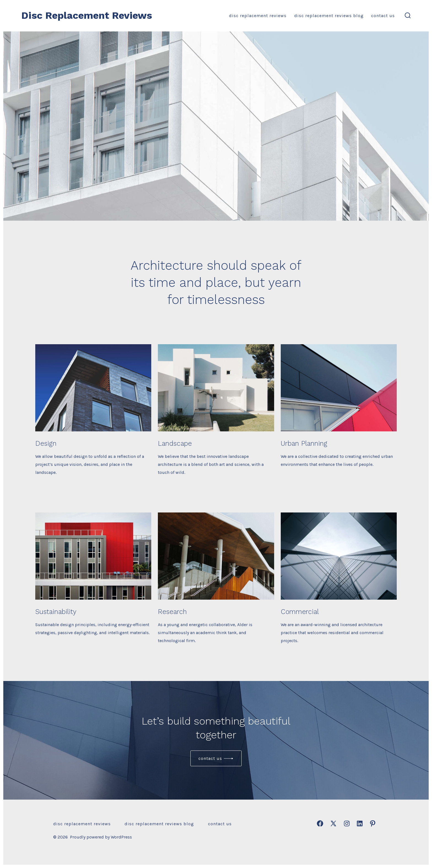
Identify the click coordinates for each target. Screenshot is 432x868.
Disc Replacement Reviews (258, 16)
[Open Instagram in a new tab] (347, 823)
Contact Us (383, 16)
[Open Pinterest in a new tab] (373, 823)
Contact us (210, 758)
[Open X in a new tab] (333, 823)
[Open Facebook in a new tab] (320, 823)
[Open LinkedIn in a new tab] (360, 823)
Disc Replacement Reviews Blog (329, 16)
